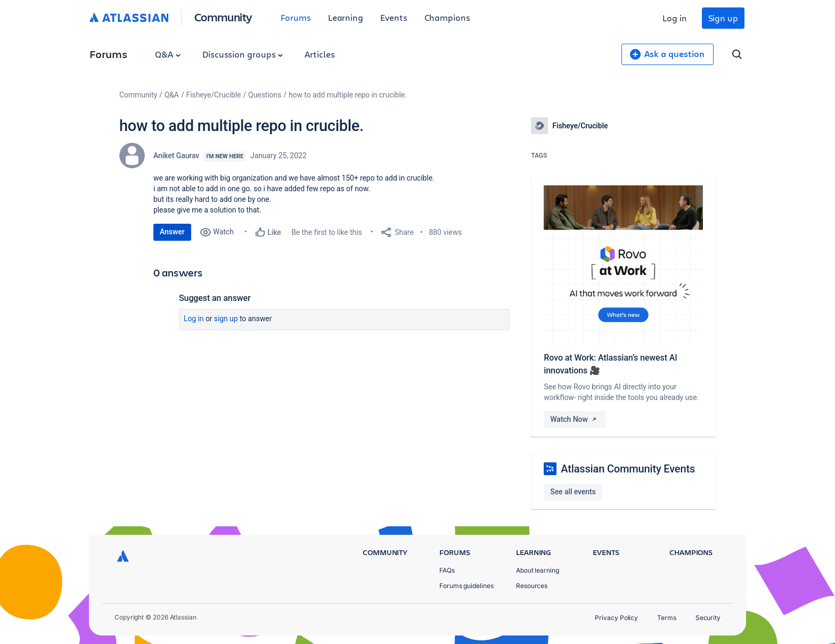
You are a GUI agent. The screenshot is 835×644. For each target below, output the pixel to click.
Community (223, 17)
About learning (538, 570)
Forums (296, 17)
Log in (675, 18)
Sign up (723, 18)
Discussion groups (243, 54)
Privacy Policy (616, 618)
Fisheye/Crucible (214, 95)
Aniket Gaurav (176, 156)
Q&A (168, 54)
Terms (667, 618)
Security (708, 618)
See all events (573, 492)
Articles (320, 54)
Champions (447, 17)
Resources (532, 586)
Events (394, 17)
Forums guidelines (466, 586)
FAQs (447, 570)
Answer (172, 232)
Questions (265, 95)
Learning (346, 17)
